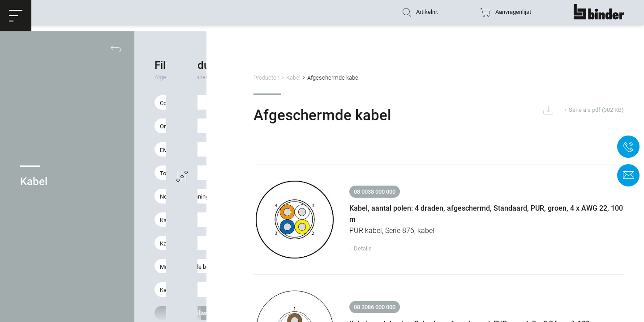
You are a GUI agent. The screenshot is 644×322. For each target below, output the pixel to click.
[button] (16, 16)
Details (410, 241)
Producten (329, 78)
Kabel (356, 78)
